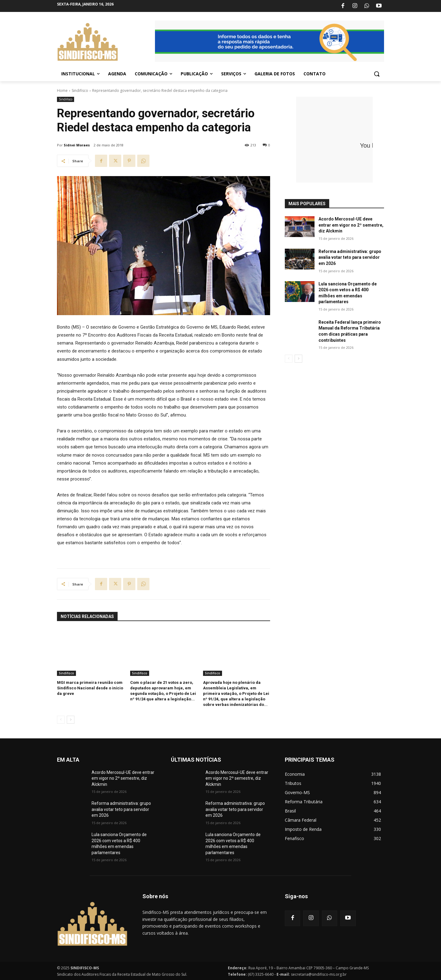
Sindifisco (80, 90)
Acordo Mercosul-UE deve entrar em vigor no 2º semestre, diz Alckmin (351, 225)
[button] (377, 74)
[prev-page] (61, 720)
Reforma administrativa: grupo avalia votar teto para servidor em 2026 (350, 257)
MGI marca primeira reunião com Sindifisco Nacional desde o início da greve (90, 688)
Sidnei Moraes (77, 145)
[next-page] (71, 720)
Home (62, 90)
